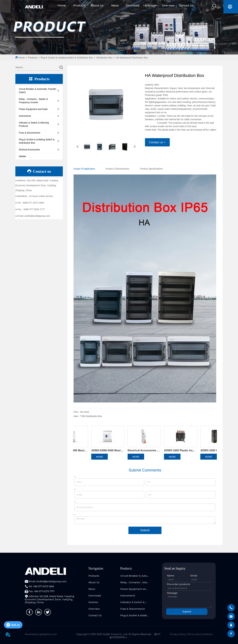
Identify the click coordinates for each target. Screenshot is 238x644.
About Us (97, 6)
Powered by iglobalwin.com (41, 634)
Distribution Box (104, 58)
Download (133, 6)
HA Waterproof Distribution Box (132, 58)
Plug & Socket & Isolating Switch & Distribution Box (67, 58)
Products (79, 6)
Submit (145, 530)
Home (62, 6)
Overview (168, 6)
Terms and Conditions (200, 634)
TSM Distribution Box (91, 416)
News (115, 6)
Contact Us (186, 6)
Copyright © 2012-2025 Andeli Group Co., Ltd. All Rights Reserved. (114, 634)
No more (85, 412)
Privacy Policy (178, 634)
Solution (150, 6)
